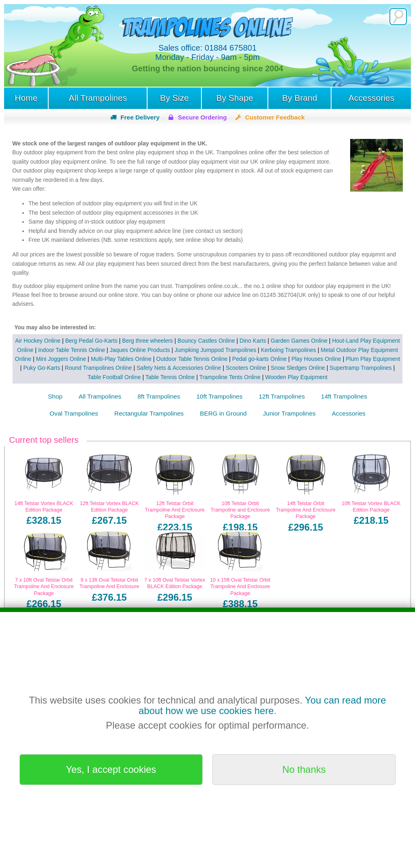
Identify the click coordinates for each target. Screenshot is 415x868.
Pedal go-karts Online (260, 359)
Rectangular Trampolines (149, 413)
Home (26, 98)
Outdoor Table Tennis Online (192, 359)
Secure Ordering (202, 117)
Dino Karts (253, 341)
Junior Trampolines (289, 413)
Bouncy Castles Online (206, 341)
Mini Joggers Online (61, 359)
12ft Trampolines (282, 396)
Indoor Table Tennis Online (72, 350)
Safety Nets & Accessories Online (179, 368)
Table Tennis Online (170, 377)
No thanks (304, 769)
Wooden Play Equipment (296, 377)
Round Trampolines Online (98, 368)
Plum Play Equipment (373, 359)
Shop (55, 396)
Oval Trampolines (74, 413)
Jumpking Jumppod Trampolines (216, 350)
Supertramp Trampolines (360, 368)
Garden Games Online (299, 341)
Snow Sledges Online (298, 368)
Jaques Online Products (140, 350)
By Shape (234, 98)
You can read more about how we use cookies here (262, 705)
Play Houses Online (316, 359)
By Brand (299, 98)
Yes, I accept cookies (111, 769)
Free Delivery (140, 117)
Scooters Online (246, 368)
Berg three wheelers (147, 341)
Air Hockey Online (38, 341)
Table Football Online (114, 377)
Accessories (371, 98)
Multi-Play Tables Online (121, 359)
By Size (174, 98)
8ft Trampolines (159, 396)
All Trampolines (98, 98)
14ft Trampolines (344, 396)
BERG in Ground (223, 413)
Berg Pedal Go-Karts (91, 341)
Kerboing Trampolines (289, 350)
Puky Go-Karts (42, 368)
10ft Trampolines (220, 396)
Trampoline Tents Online (230, 377)
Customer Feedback (275, 117)
